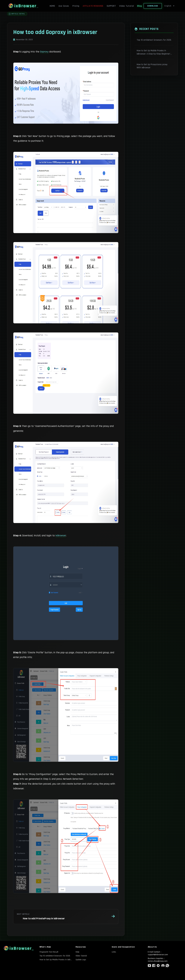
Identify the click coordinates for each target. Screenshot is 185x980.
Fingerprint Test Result (49, 952)
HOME (52, 6)
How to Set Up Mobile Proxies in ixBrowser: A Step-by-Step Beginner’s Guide (56, 960)
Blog (139, 6)
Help (77, 952)
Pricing (76, 6)
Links (114, 952)
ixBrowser (61, 535)
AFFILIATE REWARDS (93, 6)
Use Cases (64, 6)
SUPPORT (111, 6)
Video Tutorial (127, 6)
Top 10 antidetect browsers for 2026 (55, 956)
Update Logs (81, 960)
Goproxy (44, 52)
